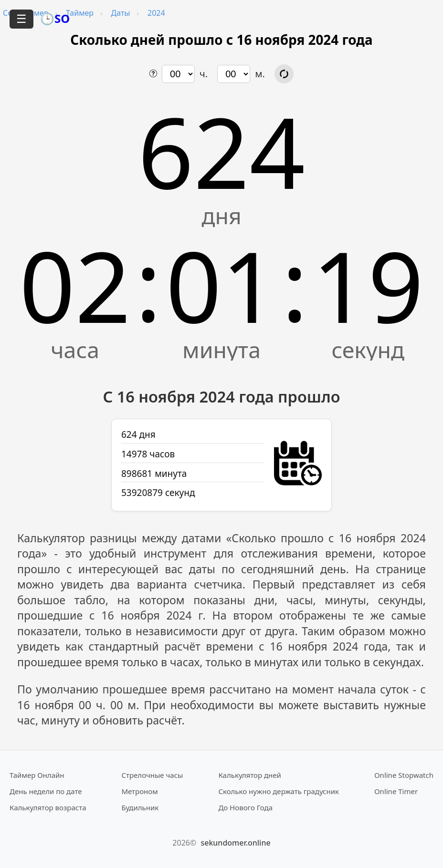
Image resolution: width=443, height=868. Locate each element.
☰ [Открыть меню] (21, 19)
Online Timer (396, 791)
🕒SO (55, 18)
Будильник (140, 807)
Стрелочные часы (152, 775)
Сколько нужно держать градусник (279, 791)
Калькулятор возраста (48, 807)
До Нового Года (245, 807)
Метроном (139, 791)
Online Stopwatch (404, 775)
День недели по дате (46, 791)
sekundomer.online (235, 843)
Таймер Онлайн (37, 775)
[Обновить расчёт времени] (284, 74)
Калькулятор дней (250, 775)
